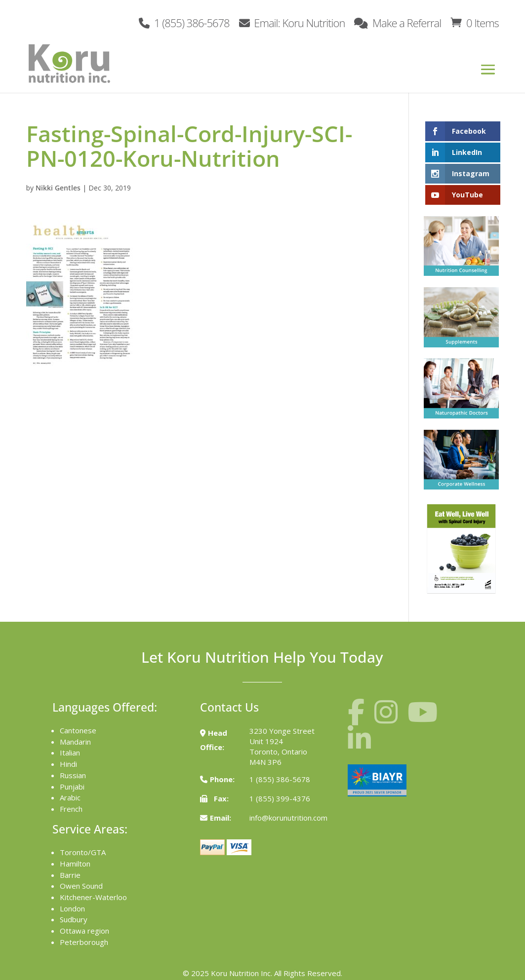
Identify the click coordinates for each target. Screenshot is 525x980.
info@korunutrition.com (288, 818)
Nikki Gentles (58, 188)
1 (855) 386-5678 (184, 22)
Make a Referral (398, 22)
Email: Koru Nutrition (292, 22)
